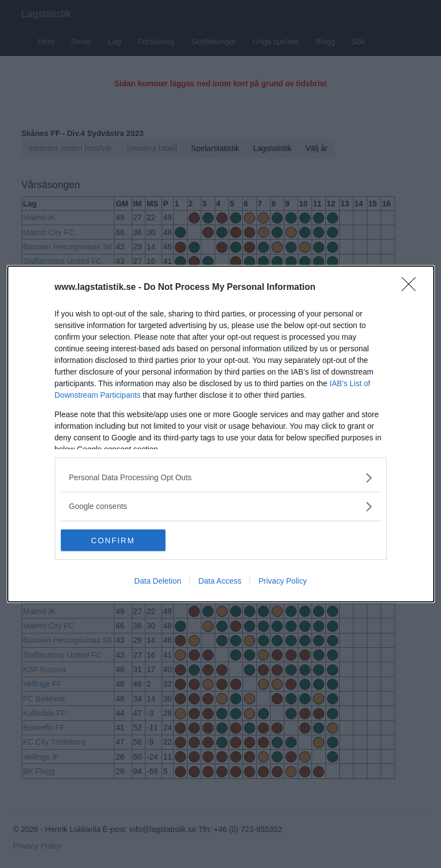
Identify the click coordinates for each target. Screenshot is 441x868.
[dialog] (221, 434)
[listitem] (221, 478)
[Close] (412, 288)
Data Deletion (158, 581)
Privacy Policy (282, 581)
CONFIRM (113, 540)
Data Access (220, 581)
